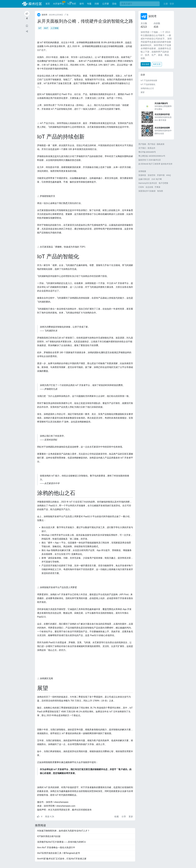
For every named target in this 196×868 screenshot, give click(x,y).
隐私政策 (161, 144)
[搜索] (140, 4)
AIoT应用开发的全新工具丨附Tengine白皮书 (59, 853)
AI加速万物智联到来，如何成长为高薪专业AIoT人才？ (63, 831)
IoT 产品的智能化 (148, 84)
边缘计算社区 (144, 179)
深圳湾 (152, 16)
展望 (143, 92)
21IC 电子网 (157, 179)
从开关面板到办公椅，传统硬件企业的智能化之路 (85, 21)
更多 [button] (131, 817)
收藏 (117, 817)
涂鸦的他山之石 (147, 88)
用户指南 (142, 144)
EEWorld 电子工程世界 (151, 164)
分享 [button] (124, 817)
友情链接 (142, 171)
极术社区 (32, 4)
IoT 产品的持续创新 (149, 80)
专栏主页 (157, 64)
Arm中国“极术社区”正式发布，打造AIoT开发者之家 (62, 859)
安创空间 (151, 175)
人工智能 (55, 28)
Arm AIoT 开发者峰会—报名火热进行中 (56, 847)
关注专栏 (146, 64)
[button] (27, 31)
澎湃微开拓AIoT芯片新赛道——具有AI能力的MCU (61, 842)
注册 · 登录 (169, 4)
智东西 (160, 191)
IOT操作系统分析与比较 (49, 836)
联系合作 (151, 148)
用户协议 (151, 144)
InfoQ (169, 175)
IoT (40, 28)
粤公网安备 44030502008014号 (152, 156)
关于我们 (142, 148)
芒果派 (157, 187)
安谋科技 (142, 175)
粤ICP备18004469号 (147, 152)
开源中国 (161, 175)
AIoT (46, 28)
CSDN (141, 187)
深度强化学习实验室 (147, 191)
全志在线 (149, 187)
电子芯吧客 (163, 183)
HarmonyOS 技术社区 (148, 183)
